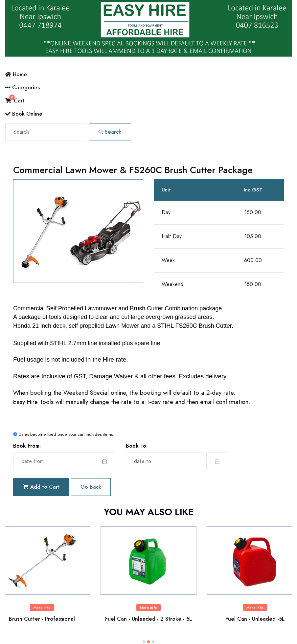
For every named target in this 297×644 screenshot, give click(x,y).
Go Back (91, 487)
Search (110, 132)
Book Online (24, 114)
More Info (42, 608)
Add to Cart (41, 487)
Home (16, 74)
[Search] (46, 132)
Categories (23, 88)
